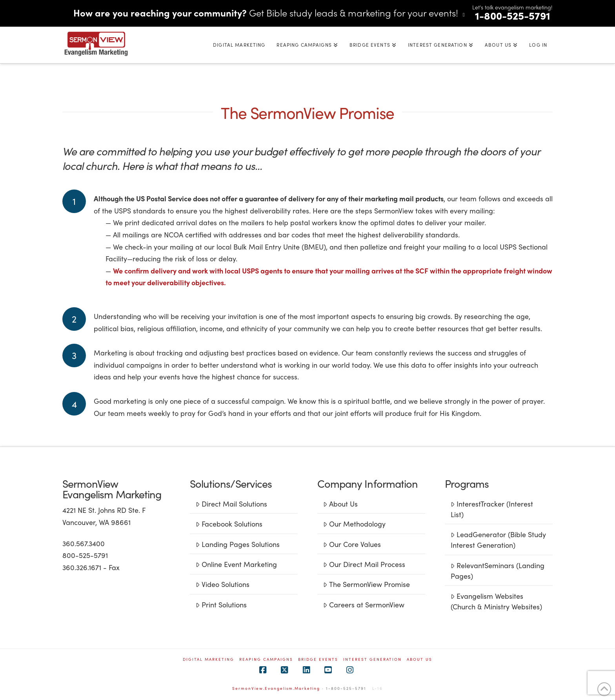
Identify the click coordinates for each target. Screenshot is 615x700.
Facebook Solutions (229, 524)
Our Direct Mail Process (364, 564)
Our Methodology (354, 524)
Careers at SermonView (364, 604)
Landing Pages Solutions (237, 544)
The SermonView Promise (366, 584)
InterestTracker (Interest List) (492, 509)
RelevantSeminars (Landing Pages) (497, 571)
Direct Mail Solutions (231, 504)
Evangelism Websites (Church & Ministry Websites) (496, 601)
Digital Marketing (208, 659)
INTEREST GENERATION (372, 659)
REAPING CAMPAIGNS (266, 659)
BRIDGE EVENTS (318, 659)
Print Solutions (221, 604)
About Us (340, 504)
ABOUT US (419, 659)
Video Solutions (222, 584)
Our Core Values (352, 544)
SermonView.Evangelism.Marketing (276, 688)
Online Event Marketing (236, 564)
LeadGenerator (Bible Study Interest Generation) (498, 540)
